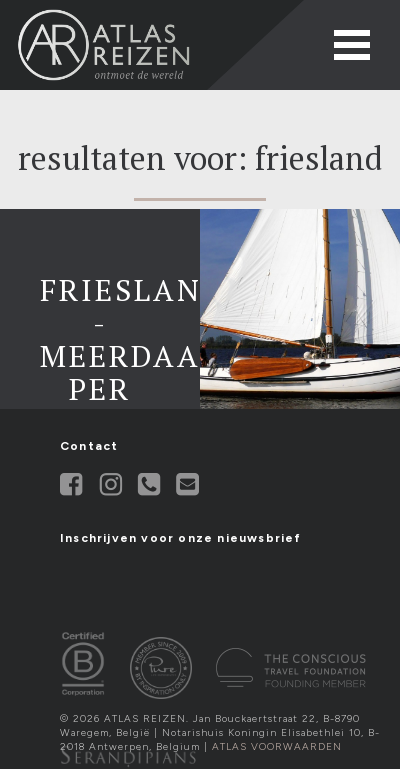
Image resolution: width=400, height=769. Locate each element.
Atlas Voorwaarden (277, 746)
